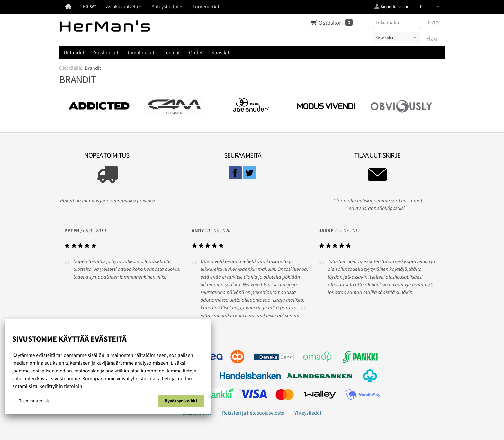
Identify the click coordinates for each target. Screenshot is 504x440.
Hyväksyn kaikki (181, 401)
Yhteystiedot (308, 413)
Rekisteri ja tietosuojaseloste (253, 413)
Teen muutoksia (34, 401)
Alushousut (106, 52)
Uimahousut (141, 52)
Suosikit (220, 52)
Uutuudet (74, 52)
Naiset (89, 6)
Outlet (196, 52)
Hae (432, 39)
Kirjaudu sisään (395, 6)
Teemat (172, 52)
